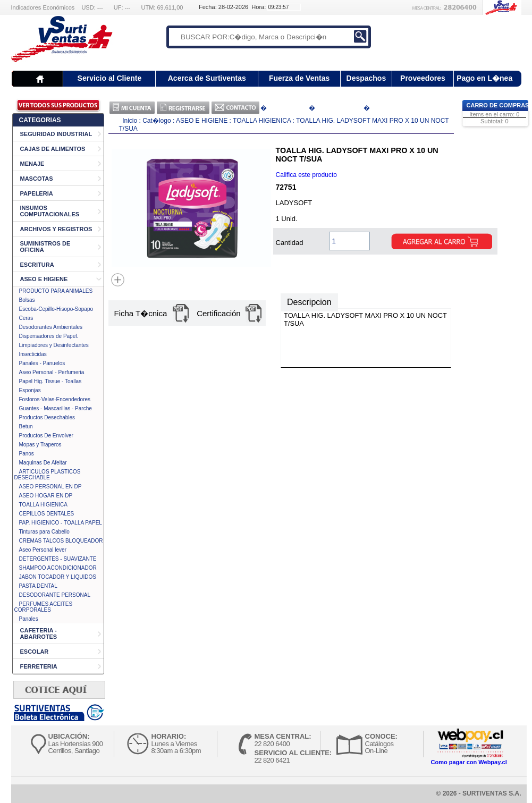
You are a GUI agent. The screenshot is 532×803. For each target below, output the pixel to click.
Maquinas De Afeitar (43, 463)
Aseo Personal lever (43, 550)
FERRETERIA (39, 666)
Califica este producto (306, 175)
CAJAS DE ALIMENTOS (53, 149)
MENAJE (32, 164)
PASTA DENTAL (38, 586)
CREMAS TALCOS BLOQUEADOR (61, 541)
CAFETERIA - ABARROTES (39, 633)
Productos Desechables (47, 417)
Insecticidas (33, 354)
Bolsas (27, 300)
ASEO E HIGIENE (44, 279)
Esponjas (30, 390)
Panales (29, 619)
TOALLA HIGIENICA (44, 505)
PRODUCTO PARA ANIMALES (56, 291)
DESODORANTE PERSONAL (55, 595)
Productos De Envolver (46, 436)
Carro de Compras (498, 105)
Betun (26, 426)
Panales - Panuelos (42, 363)
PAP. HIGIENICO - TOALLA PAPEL (61, 523)
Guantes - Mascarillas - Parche (56, 408)
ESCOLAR (35, 652)
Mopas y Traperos (40, 445)
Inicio (130, 121)
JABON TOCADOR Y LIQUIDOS (58, 577)
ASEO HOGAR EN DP (46, 496)
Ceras (26, 318)
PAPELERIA (37, 193)
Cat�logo (158, 121)
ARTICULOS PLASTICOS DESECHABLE (48, 475)
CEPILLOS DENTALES (47, 514)
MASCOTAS (37, 179)
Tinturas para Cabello (44, 532)
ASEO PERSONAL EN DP (50, 487)
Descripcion (309, 302)
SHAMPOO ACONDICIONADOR (58, 568)
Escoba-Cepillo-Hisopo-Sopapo (56, 309)
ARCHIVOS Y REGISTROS (56, 229)
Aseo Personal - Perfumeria (52, 372)
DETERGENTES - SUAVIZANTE (58, 559)
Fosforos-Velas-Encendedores (55, 399)
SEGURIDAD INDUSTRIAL (56, 134)
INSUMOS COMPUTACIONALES (50, 211)
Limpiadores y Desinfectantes (54, 345)
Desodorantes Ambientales (51, 327)
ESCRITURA (37, 265)
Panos (27, 454)
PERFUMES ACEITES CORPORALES (44, 607)
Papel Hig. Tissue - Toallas (50, 381)
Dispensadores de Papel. (49, 336)
